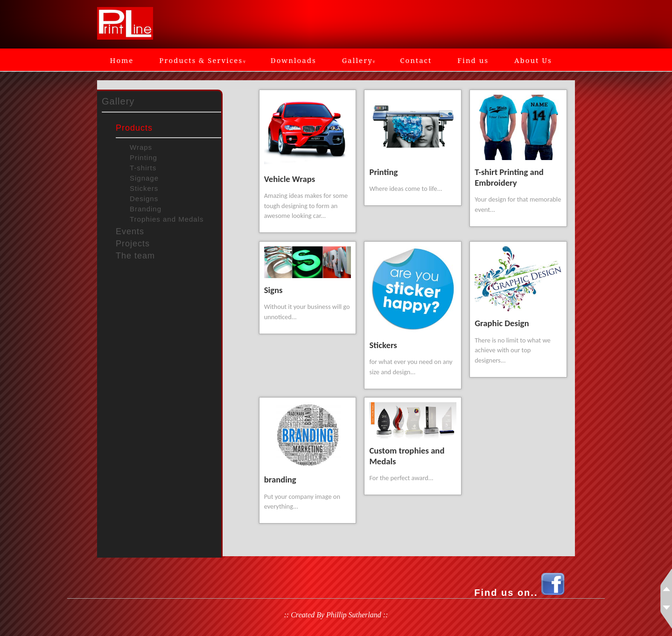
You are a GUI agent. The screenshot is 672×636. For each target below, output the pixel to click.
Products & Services (202, 60)
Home (122, 60)
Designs (144, 199)
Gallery (358, 60)
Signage (144, 178)
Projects (133, 244)
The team (135, 256)
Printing (143, 157)
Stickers (144, 188)
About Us (533, 60)
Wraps (141, 147)
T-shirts (143, 168)
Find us (473, 60)
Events (130, 231)
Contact (416, 60)
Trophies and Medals (167, 219)
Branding (146, 209)
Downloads (294, 60)
